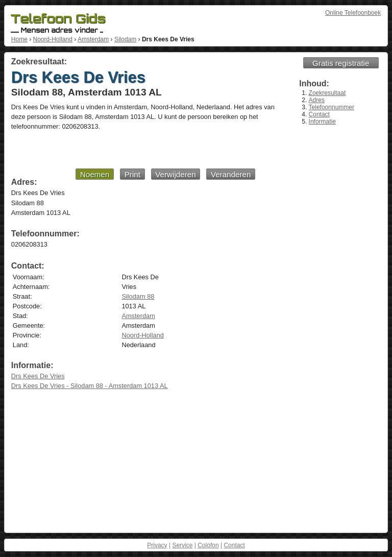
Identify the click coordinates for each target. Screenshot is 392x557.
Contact (319, 114)
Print (132, 174)
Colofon (208, 545)
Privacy (157, 545)
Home (19, 39)
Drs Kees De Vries (38, 376)
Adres (317, 100)
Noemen (95, 174)
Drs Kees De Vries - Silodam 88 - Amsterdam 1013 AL (90, 386)
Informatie (322, 122)
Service (182, 545)
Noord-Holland (52, 39)
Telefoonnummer (332, 107)
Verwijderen (175, 174)
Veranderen (231, 174)
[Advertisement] (133, 149)
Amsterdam (93, 39)
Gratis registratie (341, 63)
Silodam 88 (138, 296)
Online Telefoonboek (353, 13)
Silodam (125, 39)
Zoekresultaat (327, 93)
